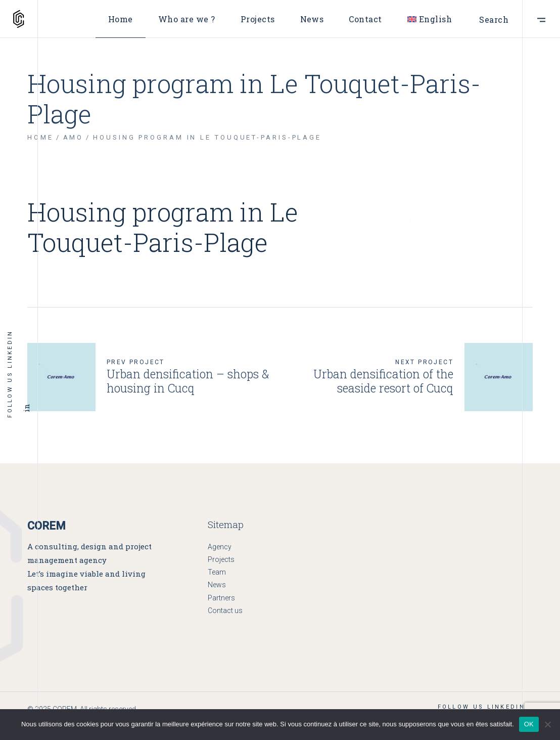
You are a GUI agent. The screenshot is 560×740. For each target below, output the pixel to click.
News (217, 585)
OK (529, 724)
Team (217, 572)
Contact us (225, 611)
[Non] (547, 724)
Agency (220, 547)
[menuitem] (430, 19)
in (26, 408)
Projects (221, 559)
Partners (221, 598)
